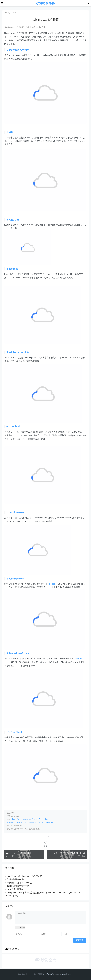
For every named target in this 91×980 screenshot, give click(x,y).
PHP (15, 13)
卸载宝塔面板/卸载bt (16, 879)
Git (11, 132)
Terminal (14, 427)
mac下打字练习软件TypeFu (18, 853)
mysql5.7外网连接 (15, 889)
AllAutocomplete (19, 352)
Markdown (79, 658)
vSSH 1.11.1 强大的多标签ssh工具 (70, 853)
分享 (46, 844)
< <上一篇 (10, 856)
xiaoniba (10, 27)
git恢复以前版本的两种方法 (19, 883)
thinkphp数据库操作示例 (18, 886)
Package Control (19, 50)
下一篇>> (82, 856)
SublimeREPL (18, 512)
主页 (8, 13)
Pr (67, 974)
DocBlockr (17, 732)
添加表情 (20, 928)
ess (70, 974)
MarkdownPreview (20, 653)
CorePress (47, 974)
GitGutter (15, 220)
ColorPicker (16, 579)
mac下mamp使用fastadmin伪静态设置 (24, 876)
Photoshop (53, 584)
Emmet (14, 269)
